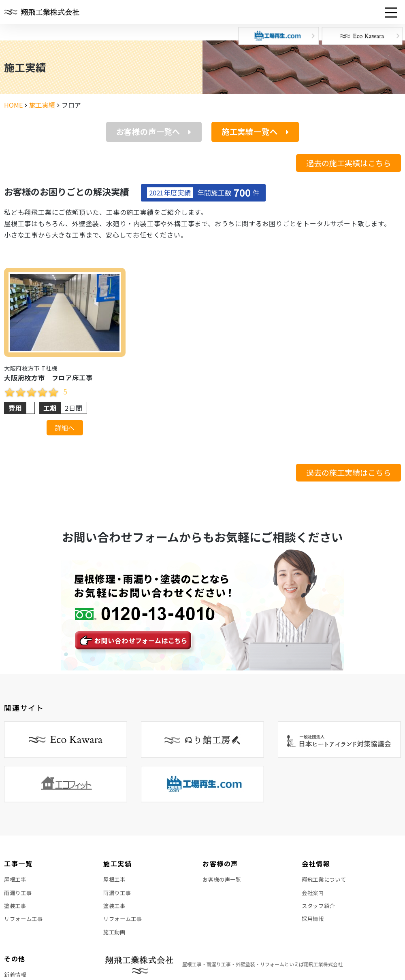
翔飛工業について (326, 880)
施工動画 (115, 939)
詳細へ (65, 428)
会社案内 (314, 895)
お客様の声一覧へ (154, 132)
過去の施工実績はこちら (349, 163)
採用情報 (314, 924)
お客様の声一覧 (223, 880)
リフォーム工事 (25, 924)
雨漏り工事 (19, 895)
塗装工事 (16, 910)
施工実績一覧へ (255, 132)
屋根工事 (16, 880)
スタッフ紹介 (320, 910)
